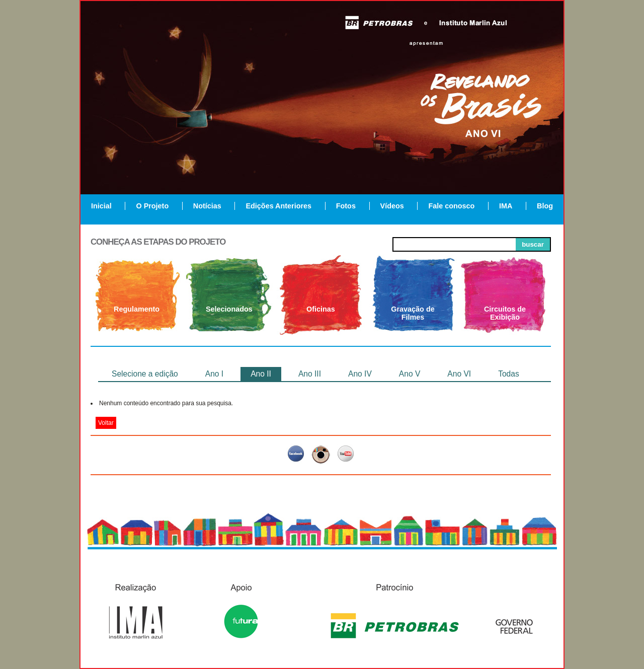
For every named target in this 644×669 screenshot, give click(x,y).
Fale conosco (451, 206)
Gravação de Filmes (413, 313)
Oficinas (321, 309)
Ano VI (459, 374)
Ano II (261, 374)
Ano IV (360, 374)
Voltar (106, 423)
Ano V (410, 374)
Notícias (207, 206)
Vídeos (392, 206)
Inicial (101, 206)
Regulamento (137, 309)
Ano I (214, 374)
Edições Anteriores (278, 206)
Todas (509, 374)
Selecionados (229, 309)
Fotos (346, 206)
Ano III (310, 374)
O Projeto (152, 206)
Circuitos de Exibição (505, 313)
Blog (545, 206)
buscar (533, 244)
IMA (506, 206)
